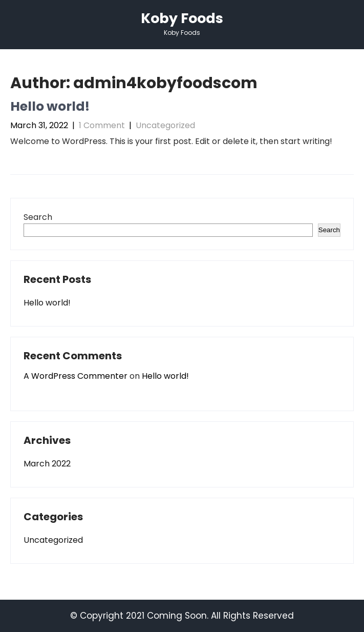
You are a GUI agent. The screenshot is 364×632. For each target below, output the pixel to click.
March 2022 (47, 464)
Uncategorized (165, 125)
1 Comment (102, 125)
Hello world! (50, 106)
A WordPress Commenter (76, 376)
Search (38, 217)
